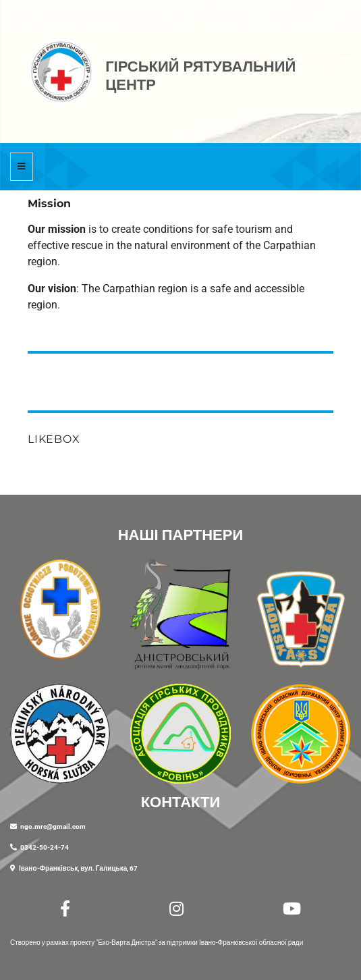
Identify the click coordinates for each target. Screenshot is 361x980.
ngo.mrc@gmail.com (53, 826)
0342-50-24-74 (45, 847)
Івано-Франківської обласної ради (251, 943)
